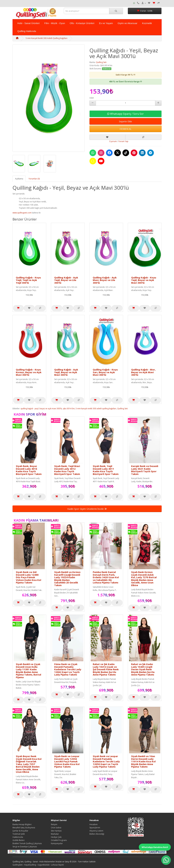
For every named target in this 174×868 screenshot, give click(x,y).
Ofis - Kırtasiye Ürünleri (82, 23)
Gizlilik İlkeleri (19, 840)
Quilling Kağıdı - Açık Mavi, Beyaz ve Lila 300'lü (105, 280)
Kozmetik (147, 23)
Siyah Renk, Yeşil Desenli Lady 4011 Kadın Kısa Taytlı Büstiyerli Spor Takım (106, 470)
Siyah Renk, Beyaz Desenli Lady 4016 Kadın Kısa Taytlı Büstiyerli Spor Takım (29, 470)
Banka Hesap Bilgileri (22, 824)
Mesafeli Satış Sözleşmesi (24, 828)
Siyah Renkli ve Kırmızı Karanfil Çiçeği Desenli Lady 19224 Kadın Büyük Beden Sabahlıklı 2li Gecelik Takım (67, 579)
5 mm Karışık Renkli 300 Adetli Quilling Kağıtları (47, 38)
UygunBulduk (44, 865)
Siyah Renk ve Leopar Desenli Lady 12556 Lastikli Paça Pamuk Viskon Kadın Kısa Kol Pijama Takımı (67, 761)
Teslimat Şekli (19, 834)
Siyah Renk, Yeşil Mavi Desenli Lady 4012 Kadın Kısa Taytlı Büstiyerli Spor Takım (67, 470)
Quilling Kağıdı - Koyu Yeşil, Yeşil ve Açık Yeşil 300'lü (28, 280)
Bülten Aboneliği (97, 834)
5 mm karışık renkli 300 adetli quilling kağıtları (96, 409)
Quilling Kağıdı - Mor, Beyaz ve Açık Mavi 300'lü (143, 372)
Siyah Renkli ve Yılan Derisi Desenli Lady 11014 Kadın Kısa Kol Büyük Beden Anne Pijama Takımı (143, 761)
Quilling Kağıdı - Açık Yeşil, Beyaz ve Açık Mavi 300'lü (66, 372)
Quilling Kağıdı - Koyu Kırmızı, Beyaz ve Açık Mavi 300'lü (29, 372)
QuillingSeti (18, 865)
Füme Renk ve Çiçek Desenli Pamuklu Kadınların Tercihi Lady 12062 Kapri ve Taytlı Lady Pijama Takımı (68, 669)
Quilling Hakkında (27, 31)
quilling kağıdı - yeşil (30, 409)
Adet (92, 98)
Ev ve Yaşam (106, 23)
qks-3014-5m (69, 409)
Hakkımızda (18, 837)
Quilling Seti (101, 62)
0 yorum (113, 141)
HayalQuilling (30, 865)
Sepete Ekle (125, 121)
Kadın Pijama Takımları (36, 520)
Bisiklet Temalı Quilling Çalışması (27, 843)
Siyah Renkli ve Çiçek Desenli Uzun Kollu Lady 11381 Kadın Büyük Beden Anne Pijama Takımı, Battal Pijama (28, 671)
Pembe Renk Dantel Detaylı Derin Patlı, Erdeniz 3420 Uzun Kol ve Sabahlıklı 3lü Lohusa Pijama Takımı (106, 577)
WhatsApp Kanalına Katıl (155, 847)
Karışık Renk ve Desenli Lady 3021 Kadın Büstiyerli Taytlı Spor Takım (145, 470)
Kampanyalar (57, 843)
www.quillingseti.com (22, 213)
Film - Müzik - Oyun (55, 23)
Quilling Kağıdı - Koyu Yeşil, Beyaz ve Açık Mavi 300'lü (144, 280)
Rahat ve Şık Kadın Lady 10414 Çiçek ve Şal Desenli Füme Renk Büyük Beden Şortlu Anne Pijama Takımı (106, 669)
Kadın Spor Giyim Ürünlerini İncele (87, 509)
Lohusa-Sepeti (57, 865)
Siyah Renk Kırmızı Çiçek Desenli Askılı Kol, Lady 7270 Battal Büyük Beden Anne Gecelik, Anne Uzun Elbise (144, 579)
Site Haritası (56, 831)
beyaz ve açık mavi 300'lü (51, 409)
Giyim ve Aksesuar (128, 23)
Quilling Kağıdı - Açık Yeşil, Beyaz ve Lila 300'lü (66, 280)
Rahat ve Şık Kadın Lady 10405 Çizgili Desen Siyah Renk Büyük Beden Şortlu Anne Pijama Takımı (143, 669)
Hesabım (94, 824)
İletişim (54, 824)
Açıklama (19, 179)
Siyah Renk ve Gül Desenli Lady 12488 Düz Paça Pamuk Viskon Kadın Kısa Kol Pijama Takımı (28, 577)
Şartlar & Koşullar (20, 831)
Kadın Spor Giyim (30, 414)
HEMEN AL (126, 129)
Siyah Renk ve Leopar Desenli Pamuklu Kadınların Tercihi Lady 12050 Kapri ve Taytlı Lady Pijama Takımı (106, 761)
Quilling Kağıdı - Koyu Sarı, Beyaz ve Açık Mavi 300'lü (105, 372)
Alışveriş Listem (96, 831)
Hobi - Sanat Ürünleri (29, 23)
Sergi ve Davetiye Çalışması (25, 847)
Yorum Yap (123, 141)
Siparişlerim (95, 828)
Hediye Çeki (56, 837)
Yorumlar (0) (34, 179)
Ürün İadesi (56, 828)
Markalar (55, 834)
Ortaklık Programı (59, 840)
